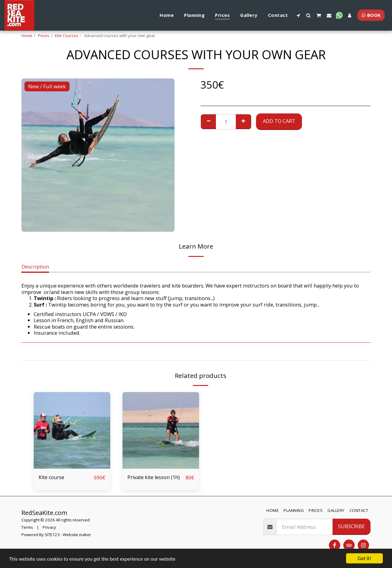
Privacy (49, 527)
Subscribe (351, 526)
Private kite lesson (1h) (154, 477)
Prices (44, 36)
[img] (72, 430)
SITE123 (52, 535)
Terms (27, 527)
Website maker (77, 535)
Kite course (52, 477)
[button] (298, 15)
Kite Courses (67, 36)
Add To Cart (279, 121)
